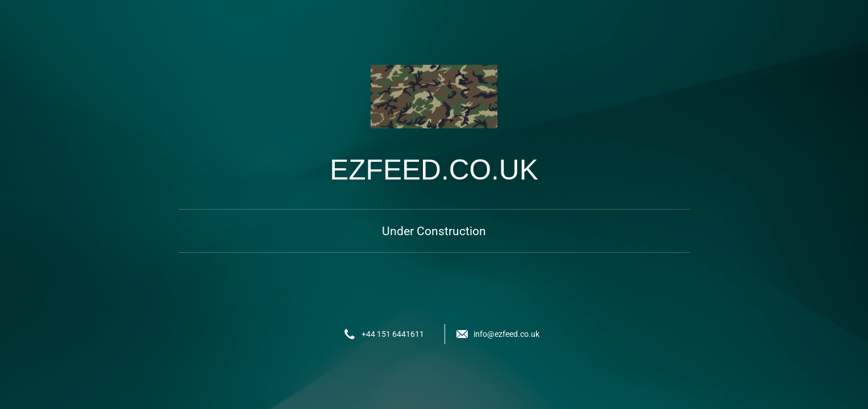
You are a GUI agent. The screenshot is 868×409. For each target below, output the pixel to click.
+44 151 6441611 (393, 334)
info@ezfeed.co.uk (506, 334)
